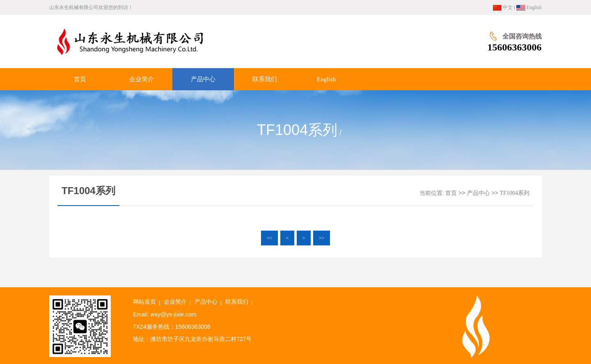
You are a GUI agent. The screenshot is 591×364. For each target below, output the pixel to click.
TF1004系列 (515, 193)
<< (270, 238)
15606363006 (515, 47)
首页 (451, 193)
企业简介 (175, 302)
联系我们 (237, 302)
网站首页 (144, 302)
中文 (503, 7)
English (529, 7)
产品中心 (479, 193)
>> (322, 238)
